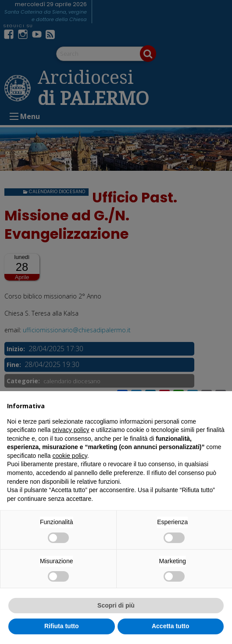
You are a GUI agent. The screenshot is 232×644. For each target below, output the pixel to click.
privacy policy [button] (71, 430)
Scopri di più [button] (116, 605)
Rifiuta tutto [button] (62, 626)
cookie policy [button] (70, 456)
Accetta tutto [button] (171, 626)
